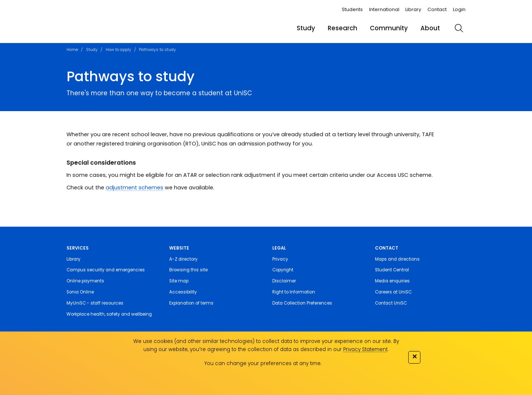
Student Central (392, 270)
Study (306, 28)
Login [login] (459, 9)
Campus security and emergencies (106, 270)
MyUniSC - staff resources (95, 303)
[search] (459, 28)
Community (389, 28)
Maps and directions (397, 259)
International (384, 9)
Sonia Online (80, 292)
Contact (437, 9)
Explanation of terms (191, 303)
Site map (179, 281)
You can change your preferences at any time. (263, 363)
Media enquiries (392, 281)
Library (413, 9)
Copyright (283, 270)
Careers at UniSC (393, 292)
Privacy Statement (365, 349)
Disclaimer (284, 281)
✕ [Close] (415, 356)
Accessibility (183, 292)
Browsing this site (188, 270)
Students (352, 9)
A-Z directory (183, 259)
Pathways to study (157, 49)
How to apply (118, 49)
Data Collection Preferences (302, 303)
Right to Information (294, 292)
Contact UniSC (391, 303)
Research (342, 28)
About (430, 28)
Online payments (85, 281)
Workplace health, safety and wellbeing (109, 314)
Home (72, 49)
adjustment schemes (134, 188)
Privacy (280, 259)
